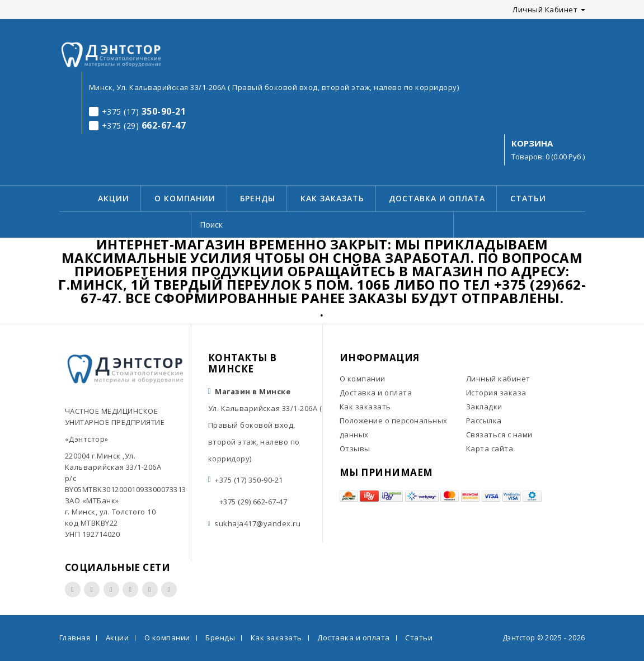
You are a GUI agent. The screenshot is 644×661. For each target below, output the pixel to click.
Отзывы (355, 448)
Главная (75, 638)
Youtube (111, 589)
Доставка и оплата (437, 198)
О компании (185, 198)
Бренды (258, 198)
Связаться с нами (499, 435)
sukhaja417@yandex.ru (257, 523)
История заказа (496, 393)
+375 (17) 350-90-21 (249, 480)
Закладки (484, 407)
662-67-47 (138, 125)
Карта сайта (490, 448)
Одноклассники (169, 589)
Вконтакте (150, 589)
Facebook (73, 589)
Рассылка (484, 421)
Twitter (130, 589)
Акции (114, 198)
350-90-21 (138, 111)
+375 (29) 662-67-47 (253, 502)
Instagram (92, 589)
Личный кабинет (498, 379)
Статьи (528, 198)
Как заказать (332, 198)
